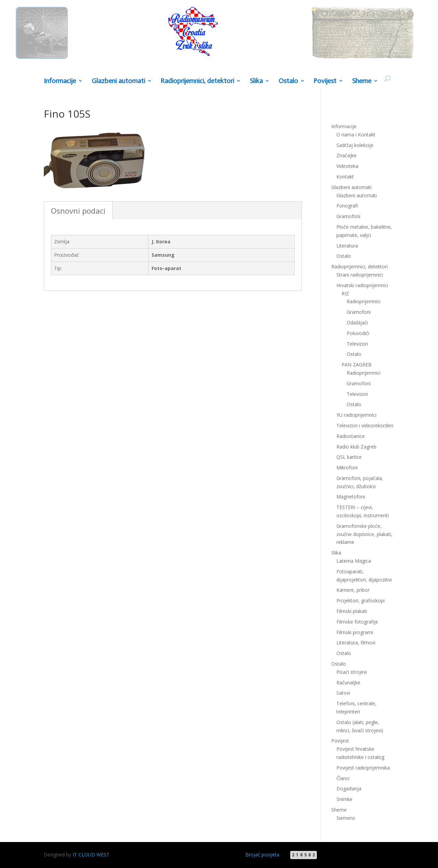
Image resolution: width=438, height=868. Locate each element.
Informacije (60, 81)
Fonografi (347, 206)
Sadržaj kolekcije (355, 145)
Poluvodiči (358, 333)
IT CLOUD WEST (91, 854)
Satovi (343, 693)
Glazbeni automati (118, 81)
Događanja (349, 789)
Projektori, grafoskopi (360, 600)
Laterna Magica (354, 561)
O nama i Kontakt (356, 135)
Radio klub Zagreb (356, 447)
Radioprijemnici (364, 301)
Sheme (362, 81)
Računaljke (348, 683)
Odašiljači (357, 323)
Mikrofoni (347, 468)
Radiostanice (351, 436)
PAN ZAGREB (357, 365)
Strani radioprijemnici (360, 275)
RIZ (345, 293)
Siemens (346, 818)
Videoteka (347, 166)
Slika (256, 81)
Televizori (357, 344)
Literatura (347, 246)
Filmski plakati (352, 611)
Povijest (325, 81)
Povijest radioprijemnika (363, 768)
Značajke (346, 155)
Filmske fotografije (357, 622)
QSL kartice (349, 457)
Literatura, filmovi (356, 643)
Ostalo (288, 81)
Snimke (344, 799)
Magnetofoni (351, 497)
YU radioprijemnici (356, 415)
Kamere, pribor (353, 590)
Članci (343, 778)
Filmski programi (355, 632)
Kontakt (345, 177)
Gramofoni (348, 216)
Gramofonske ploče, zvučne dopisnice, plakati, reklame (364, 534)
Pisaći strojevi (352, 672)
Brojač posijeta (262, 854)
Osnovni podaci (78, 211)
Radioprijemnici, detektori (197, 81)
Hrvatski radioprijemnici (362, 285)
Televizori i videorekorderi (365, 425)
